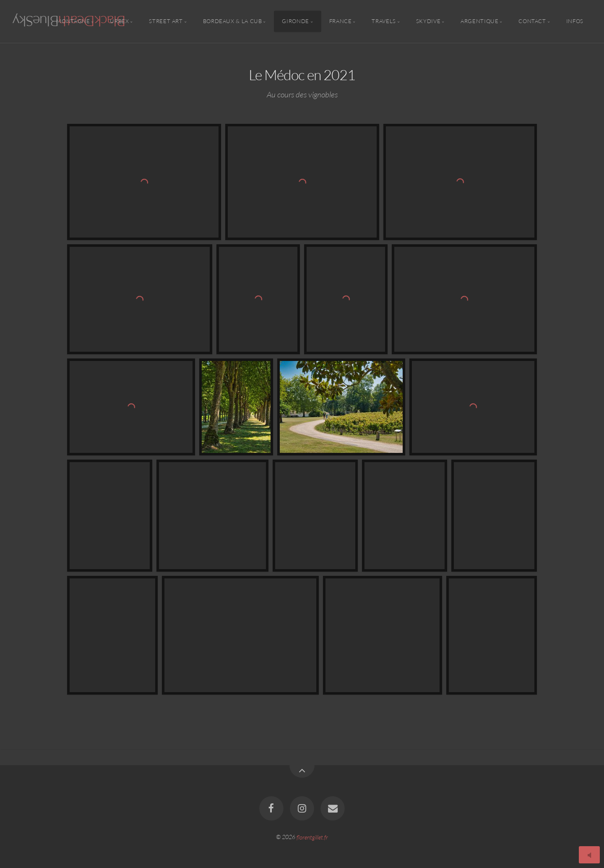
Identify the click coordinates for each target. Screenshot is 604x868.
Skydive (428, 21)
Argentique (479, 21)
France (341, 21)
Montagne (73, 21)
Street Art (166, 21)
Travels (384, 21)
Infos (575, 21)
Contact (532, 21)
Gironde (295, 21)
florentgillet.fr (312, 837)
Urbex (119, 21)
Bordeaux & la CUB (233, 21)
